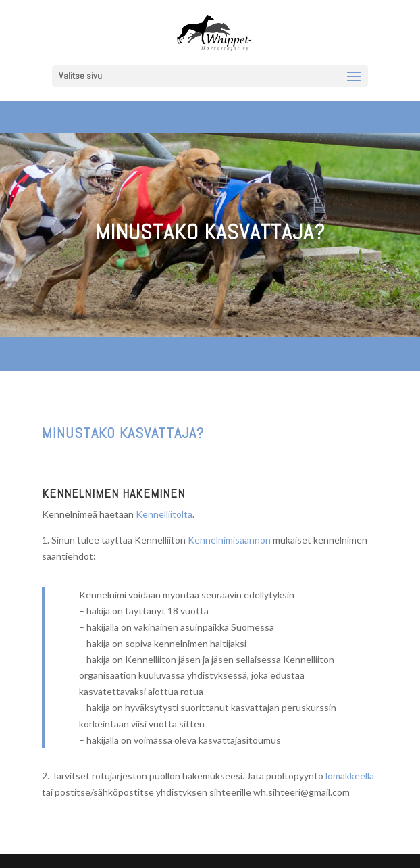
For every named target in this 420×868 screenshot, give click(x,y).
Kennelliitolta (164, 514)
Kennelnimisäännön (229, 540)
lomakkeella (350, 776)
